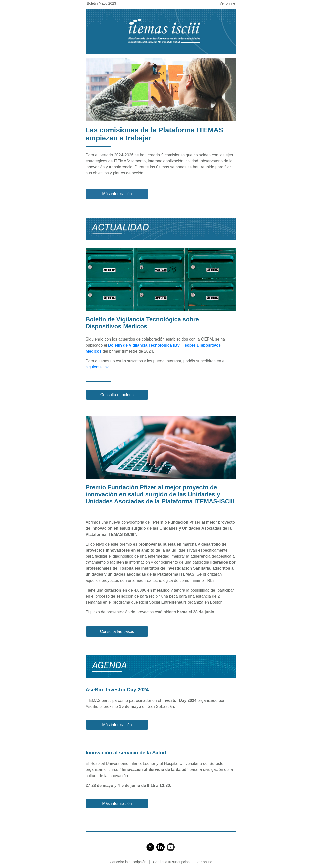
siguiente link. (98, 367)
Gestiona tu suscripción (171, 862)
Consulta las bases (117, 631)
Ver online (227, 3)
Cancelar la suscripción (128, 862)
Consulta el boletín (117, 395)
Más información (117, 194)
